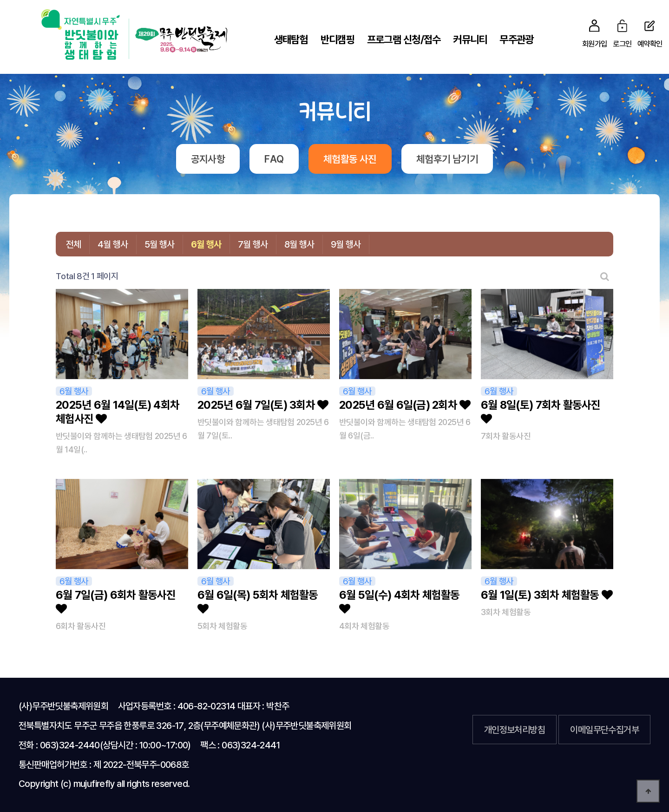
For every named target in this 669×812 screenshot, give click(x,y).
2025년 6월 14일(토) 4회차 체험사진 (118, 412)
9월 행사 (346, 244)
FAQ (274, 159)
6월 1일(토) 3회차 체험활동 (547, 595)
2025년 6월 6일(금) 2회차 (405, 405)
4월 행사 (113, 244)
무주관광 (516, 39)
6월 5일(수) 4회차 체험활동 (400, 601)
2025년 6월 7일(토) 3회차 (263, 405)
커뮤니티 (470, 39)
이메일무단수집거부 (604, 730)
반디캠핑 (338, 39)
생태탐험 (291, 39)
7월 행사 (253, 244)
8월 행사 (299, 244)
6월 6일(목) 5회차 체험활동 (258, 601)
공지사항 (208, 159)
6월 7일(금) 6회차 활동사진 (116, 601)
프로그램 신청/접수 (404, 39)
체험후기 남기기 (447, 159)
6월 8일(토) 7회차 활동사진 (541, 411)
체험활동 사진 (350, 159)
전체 (74, 244)
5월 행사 (160, 244)
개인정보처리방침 (515, 730)
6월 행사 (206, 244)
